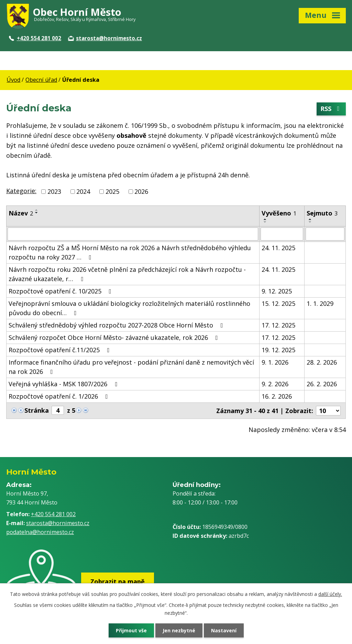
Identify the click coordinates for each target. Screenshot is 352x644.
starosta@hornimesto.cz (105, 38)
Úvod (13, 80)
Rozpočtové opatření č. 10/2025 (61, 291)
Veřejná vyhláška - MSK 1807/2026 (64, 384)
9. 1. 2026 (275, 362)
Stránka (37, 410)
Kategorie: (21, 191)
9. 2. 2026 (275, 384)
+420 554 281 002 (35, 38)
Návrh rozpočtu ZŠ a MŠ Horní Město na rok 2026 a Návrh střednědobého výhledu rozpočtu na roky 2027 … (130, 252)
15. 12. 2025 (278, 303)
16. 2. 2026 (277, 396)
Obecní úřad (41, 80)
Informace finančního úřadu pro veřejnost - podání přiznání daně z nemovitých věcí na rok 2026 (131, 367)
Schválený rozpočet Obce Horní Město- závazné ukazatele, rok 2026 (115, 337)
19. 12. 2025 (278, 350)
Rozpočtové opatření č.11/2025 (60, 350)
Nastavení (224, 630)
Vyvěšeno (279, 213)
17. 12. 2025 (278, 325)
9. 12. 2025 (277, 291)
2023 (54, 191)
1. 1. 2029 (320, 303)
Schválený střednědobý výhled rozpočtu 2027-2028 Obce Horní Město (117, 325)
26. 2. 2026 (322, 384)
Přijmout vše (131, 630)
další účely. (330, 594)
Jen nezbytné (179, 630)
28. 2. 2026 (322, 362)
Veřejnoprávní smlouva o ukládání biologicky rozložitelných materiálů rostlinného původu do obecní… (129, 308)
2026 (141, 191)
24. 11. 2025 (278, 248)
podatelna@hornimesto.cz (40, 532)
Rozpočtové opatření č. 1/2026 (60, 396)
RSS (331, 109)
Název (21, 213)
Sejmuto (322, 213)
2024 (83, 191)
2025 (112, 191)
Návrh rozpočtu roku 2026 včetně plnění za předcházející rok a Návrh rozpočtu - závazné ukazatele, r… (127, 274)
